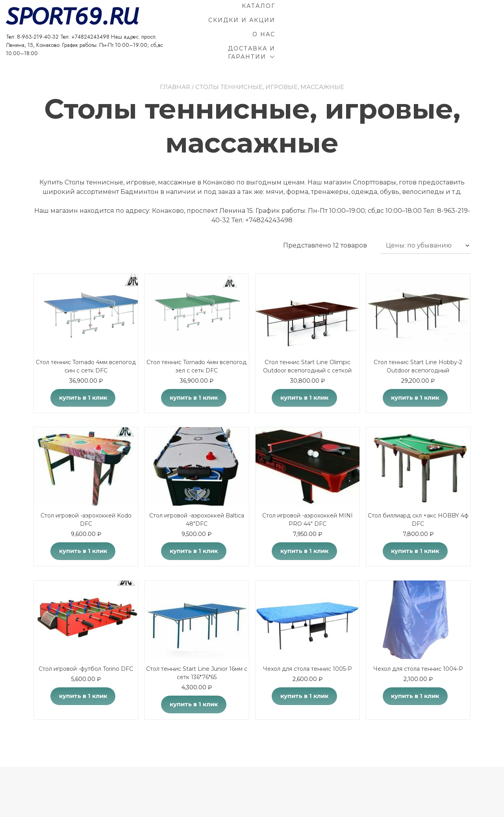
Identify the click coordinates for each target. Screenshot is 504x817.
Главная (175, 72)
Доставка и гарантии (404, 31)
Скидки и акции (384, 17)
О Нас (445, 17)
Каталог (318, 17)
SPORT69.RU (101, 14)
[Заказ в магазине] (425, 231)
